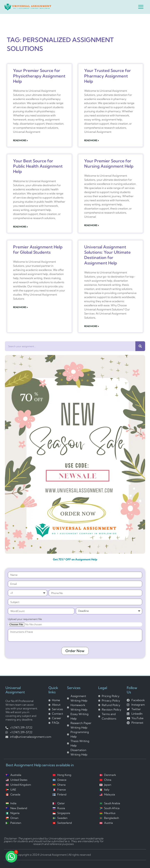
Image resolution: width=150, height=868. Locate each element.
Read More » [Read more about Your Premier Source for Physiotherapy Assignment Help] (20, 140)
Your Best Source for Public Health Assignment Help (38, 166)
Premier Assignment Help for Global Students (38, 249)
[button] (11, 857)
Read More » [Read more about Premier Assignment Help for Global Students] (20, 307)
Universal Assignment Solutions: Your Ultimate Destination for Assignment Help (107, 255)
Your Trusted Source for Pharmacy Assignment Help (108, 76)
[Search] (140, 346)
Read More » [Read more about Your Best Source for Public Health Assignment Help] (20, 227)
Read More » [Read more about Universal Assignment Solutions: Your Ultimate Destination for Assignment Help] (92, 326)
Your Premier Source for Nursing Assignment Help (109, 163)
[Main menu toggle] (141, 7)
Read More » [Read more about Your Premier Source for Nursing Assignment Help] (92, 225)
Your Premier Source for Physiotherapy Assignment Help (39, 76)
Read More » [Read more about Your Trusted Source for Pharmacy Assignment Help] (92, 140)
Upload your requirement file (25, 619)
